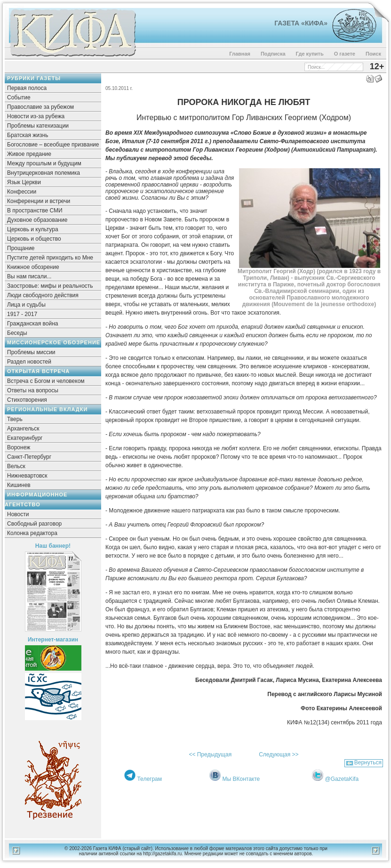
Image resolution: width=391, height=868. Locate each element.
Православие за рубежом (40, 107)
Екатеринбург (25, 438)
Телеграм (149, 779)
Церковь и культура (33, 229)
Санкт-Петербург (29, 457)
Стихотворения (27, 400)
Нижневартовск (27, 476)
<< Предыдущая (210, 754)
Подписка (273, 54)
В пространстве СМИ (35, 211)
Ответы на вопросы (33, 390)
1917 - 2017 (22, 314)
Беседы (17, 333)
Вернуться (368, 763)
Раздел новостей (29, 362)
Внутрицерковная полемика (44, 173)
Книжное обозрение (33, 267)
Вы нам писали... (29, 276)
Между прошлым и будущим (44, 163)
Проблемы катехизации (38, 126)
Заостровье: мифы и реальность (50, 286)
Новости (18, 514)
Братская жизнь (28, 135)
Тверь (15, 419)
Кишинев (19, 485)
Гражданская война (32, 324)
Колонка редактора (32, 533)
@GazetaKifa (342, 779)
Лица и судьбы (26, 305)
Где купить (310, 54)
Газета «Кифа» (301, 23)
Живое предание (29, 154)
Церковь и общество (34, 239)
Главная (240, 54)
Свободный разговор (34, 524)
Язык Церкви (24, 182)
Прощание (21, 248)
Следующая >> (279, 754)
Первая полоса (27, 88)
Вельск (16, 466)
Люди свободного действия (43, 295)
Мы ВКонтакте (241, 779)
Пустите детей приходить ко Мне (50, 258)
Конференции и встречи (39, 201)
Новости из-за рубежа (36, 116)
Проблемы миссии (31, 352)
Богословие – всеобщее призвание (53, 145)
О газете (345, 54)
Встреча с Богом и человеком (46, 381)
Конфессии (22, 192)
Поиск (373, 54)
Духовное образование (37, 220)
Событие (19, 97)
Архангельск (23, 429)
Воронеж (19, 447)
